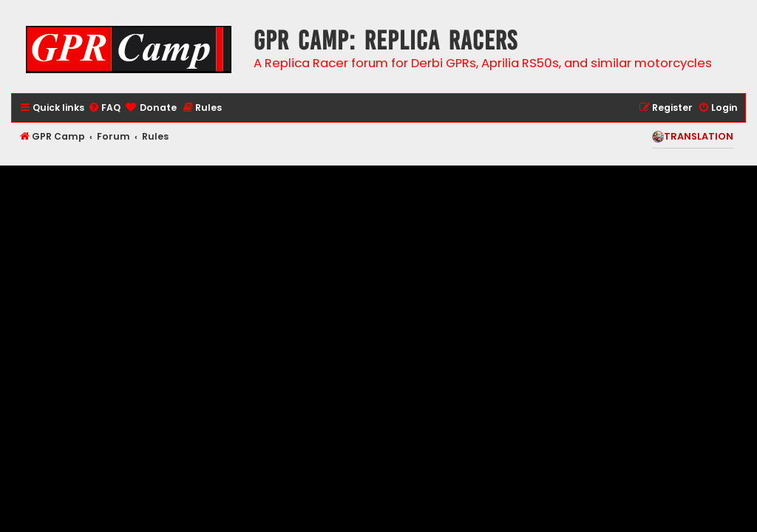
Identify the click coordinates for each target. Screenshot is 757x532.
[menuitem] (104, 108)
